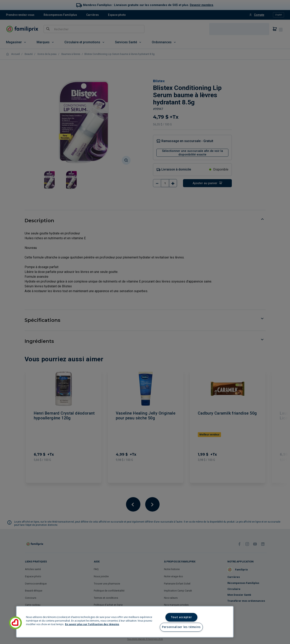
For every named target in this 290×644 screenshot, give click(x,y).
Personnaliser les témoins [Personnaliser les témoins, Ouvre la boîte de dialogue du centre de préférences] (181, 627)
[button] (15, 623)
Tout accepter (181, 617)
